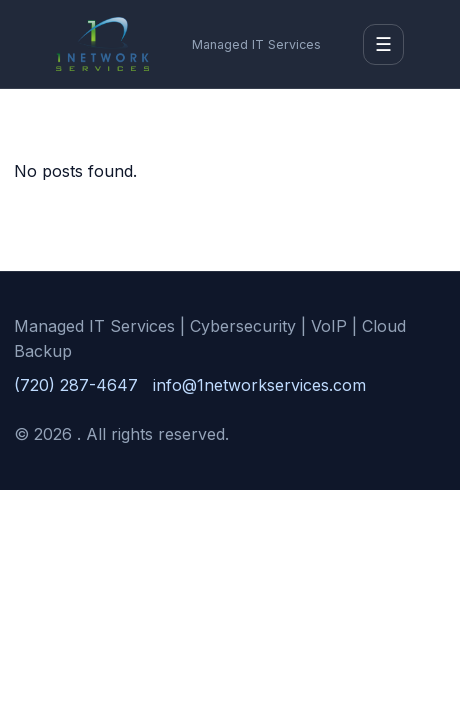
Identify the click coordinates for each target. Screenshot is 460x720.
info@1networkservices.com (259, 385)
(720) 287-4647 (76, 385)
